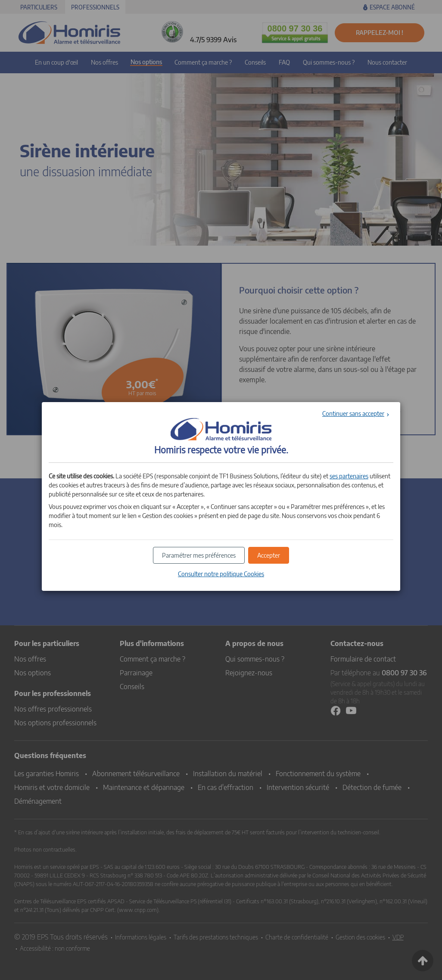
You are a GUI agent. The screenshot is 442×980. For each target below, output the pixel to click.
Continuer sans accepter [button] (353, 414)
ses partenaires (349, 476)
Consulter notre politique (221, 574)
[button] (269, 555)
